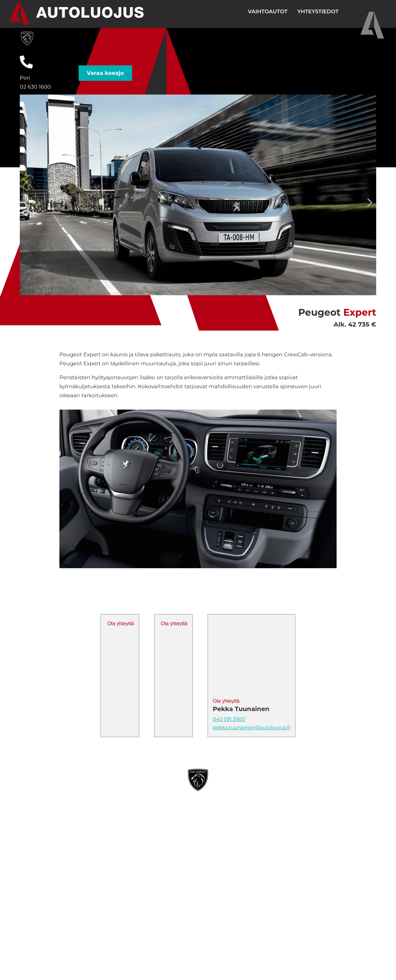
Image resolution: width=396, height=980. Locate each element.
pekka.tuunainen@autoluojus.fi (252, 728)
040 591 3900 (229, 719)
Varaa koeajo (105, 73)
